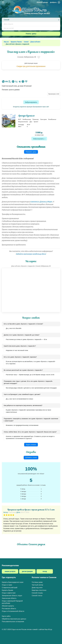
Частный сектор (37, 585)
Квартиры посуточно (39, 590)
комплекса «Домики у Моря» (41, 202)
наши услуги (10, 572)
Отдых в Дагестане (9, 593)
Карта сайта (6, 616)
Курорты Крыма (7, 590)
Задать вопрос (31, 445)
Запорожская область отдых (12, 596)
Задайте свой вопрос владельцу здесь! (31, 254)
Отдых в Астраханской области (13, 611)
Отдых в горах (7, 585)
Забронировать (31, 102)
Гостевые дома (37, 582)
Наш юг (6, 42)
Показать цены (31, 152)
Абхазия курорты (8, 606)
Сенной (26, 42)
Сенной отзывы (37, 593)
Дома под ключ (35, 42)
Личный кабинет (42, 2)
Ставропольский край (10, 588)
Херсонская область (9, 598)
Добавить (55, 2)
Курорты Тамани (16, 42)
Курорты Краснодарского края (13, 582)
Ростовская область (9, 609)
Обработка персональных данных (14, 619)
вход (45, 572)
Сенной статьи (37, 596)
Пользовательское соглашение (13, 622)
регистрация (27, 572)
